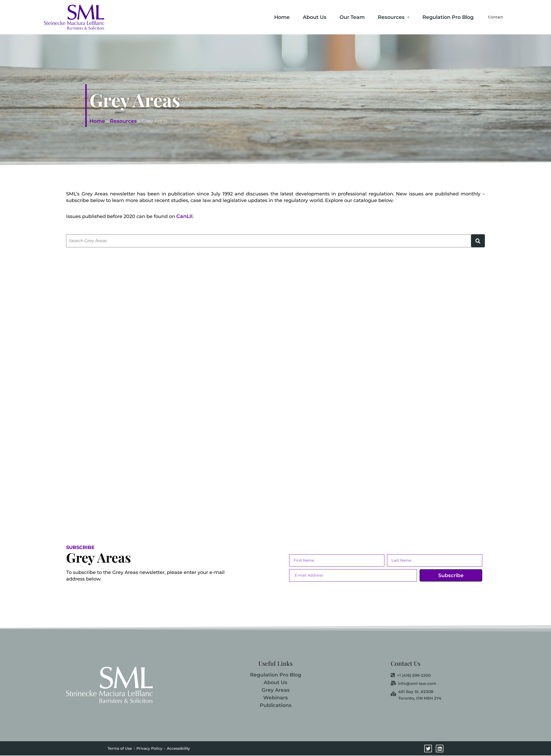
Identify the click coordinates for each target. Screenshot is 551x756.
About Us (300, 17)
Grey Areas (276, 690)
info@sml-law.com (414, 684)
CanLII (184, 216)
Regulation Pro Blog (434, 17)
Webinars (275, 698)
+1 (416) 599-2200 (411, 675)
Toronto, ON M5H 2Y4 (420, 698)
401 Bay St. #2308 (412, 692)
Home (267, 17)
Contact (488, 17)
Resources (379, 17)
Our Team (338, 17)
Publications (276, 705)
